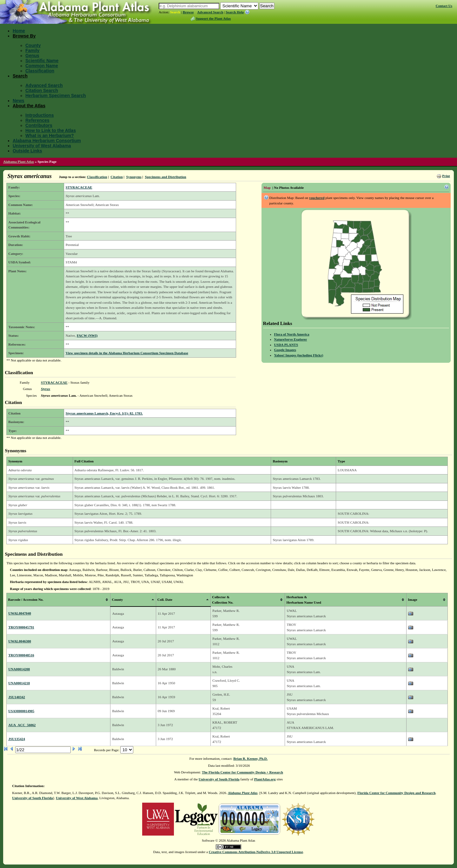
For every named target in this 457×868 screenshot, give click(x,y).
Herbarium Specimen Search (56, 96)
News (19, 101)
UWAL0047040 (20, 613)
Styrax (46, 389)
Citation (117, 177)
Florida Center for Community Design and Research (396, 793)
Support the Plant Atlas (213, 18)
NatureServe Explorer (291, 339)
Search (175, 12)
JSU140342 (17, 697)
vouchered (317, 198)
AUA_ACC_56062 (22, 725)
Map (267, 188)
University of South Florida (219, 779)
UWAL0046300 (20, 641)
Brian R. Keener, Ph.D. (250, 759)
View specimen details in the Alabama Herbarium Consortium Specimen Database (127, 353)
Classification (40, 71)
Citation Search (42, 90)
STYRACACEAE (79, 187)
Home (19, 31)
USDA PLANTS (286, 345)
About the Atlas (29, 106)
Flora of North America (292, 334)
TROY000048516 (21, 655)
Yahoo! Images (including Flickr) (299, 355)
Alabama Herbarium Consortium (47, 141)
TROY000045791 (21, 627)
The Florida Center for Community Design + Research (242, 772)
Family (32, 50)
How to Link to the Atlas (51, 130)
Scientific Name (42, 61)
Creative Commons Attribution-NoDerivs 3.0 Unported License (256, 852)
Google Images (285, 350)
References (37, 120)
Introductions (40, 115)
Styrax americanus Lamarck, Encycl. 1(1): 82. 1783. (104, 413)
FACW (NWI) (87, 335)
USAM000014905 (21, 711)
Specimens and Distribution (166, 177)
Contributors (39, 125)
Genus (32, 56)
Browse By (24, 36)
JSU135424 (17, 739)
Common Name (42, 66)
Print (446, 176)
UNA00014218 (19, 683)
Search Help (235, 12)
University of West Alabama (42, 146)
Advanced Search (210, 12)
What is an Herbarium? (50, 136)
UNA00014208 (19, 669)
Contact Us (444, 6)
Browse (188, 12)
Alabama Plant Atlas (19, 162)
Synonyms (134, 177)
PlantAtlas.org (265, 779)
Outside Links (27, 151)
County (33, 45)
